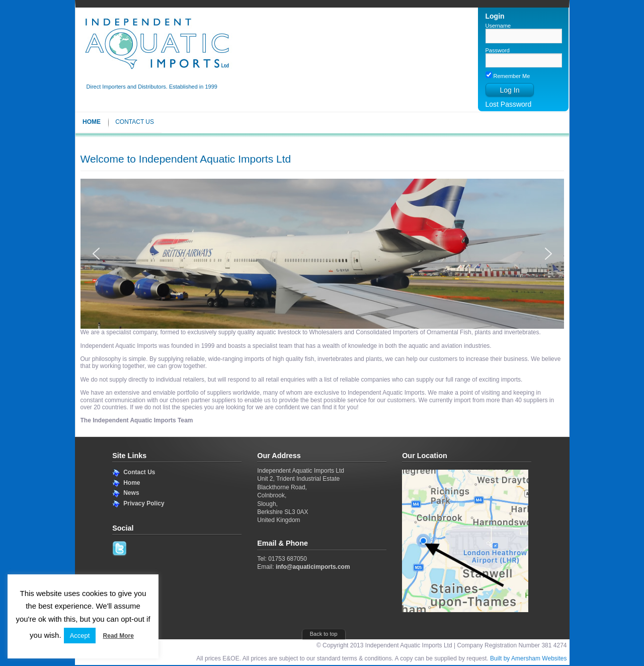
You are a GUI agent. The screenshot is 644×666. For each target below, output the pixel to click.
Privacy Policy (144, 503)
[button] (96, 254)
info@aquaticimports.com (313, 567)
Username (498, 26)
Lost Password (509, 104)
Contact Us (135, 122)
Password (498, 50)
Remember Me (508, 76)
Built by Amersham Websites (529, 658)
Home (92, 122)
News (131, 493)
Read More (118, 636)
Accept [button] (80, 636)
